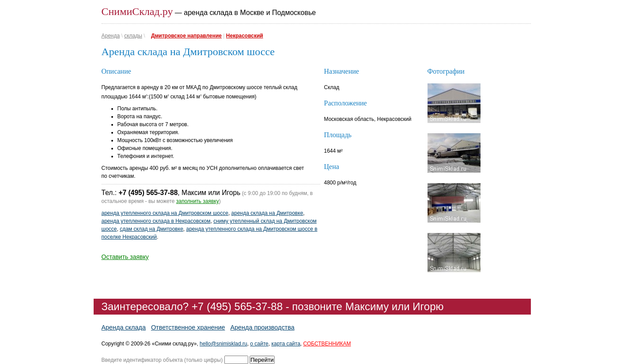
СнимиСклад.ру (137, 11)
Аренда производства (262, 327)
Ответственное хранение (188, 327)
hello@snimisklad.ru (223, 344)
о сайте (259, 344)
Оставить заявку (125, 257)
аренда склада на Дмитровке (267, 213)
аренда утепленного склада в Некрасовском (156, 221)
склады (133, 36)
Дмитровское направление (186, 36)
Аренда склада (124, 327)
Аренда (111, 36)
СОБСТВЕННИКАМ (327, 344)
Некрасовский (245, 36)
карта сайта (286, 344)
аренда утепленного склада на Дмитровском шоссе (165, 213)
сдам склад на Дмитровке (151, 229)
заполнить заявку (198, 201)
